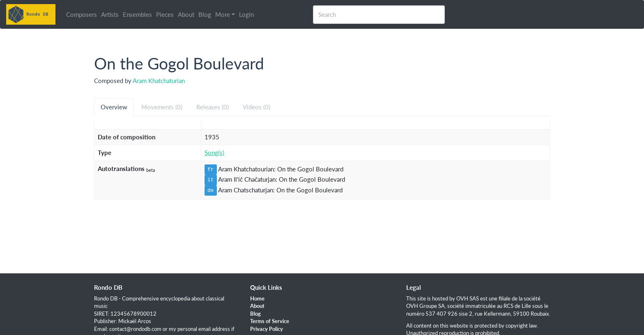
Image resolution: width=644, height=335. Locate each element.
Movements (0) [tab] (162, 107)
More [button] (224, 14)
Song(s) (214, 152)
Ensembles (139, 14)
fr (211, 169)
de (211, 190)
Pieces (167, 14)
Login (248, 14)
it (211, 180)
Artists (112, 14)
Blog (206, 14)
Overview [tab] (114, 107)
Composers (83, 14)
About (188, 14)
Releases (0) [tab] (213, 107)
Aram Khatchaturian (159, 81)
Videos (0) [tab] (256, 107)
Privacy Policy (267, 329)
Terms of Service (270, 321)
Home (257, 298)
